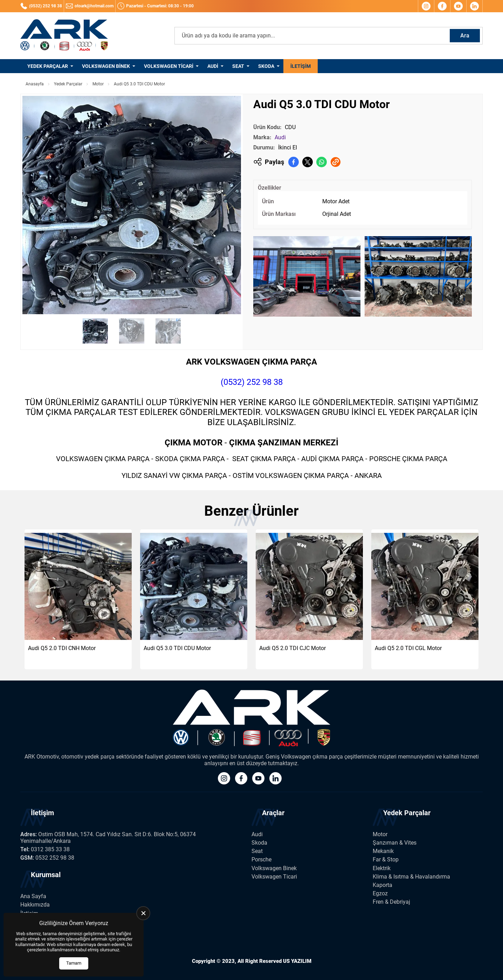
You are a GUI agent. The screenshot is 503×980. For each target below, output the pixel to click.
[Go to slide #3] (168, 331)
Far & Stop (386, 859)
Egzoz (380, 893)
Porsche (261, 859)
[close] (143, 913)
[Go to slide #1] (95, 331)
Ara (465, 36)
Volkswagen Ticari (169, 66)
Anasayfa (35, 84)
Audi (213, 66)
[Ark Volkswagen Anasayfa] (64, 36)
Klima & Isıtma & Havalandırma (411, 877)
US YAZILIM (297, 961)
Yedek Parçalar (48, 66)
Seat (238, 66)
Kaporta (383, 885)
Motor (98, 84)
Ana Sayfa (33, 896)
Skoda (266, 66)
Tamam (74, 963)
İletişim (301, 66)
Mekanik (383, 851)
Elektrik (382, 868)
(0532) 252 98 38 (252, 382)
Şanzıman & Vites (395, 843)
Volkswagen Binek (106, 66)
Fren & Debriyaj (391, 902)
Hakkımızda (35, 905)
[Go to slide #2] (132, 331)
